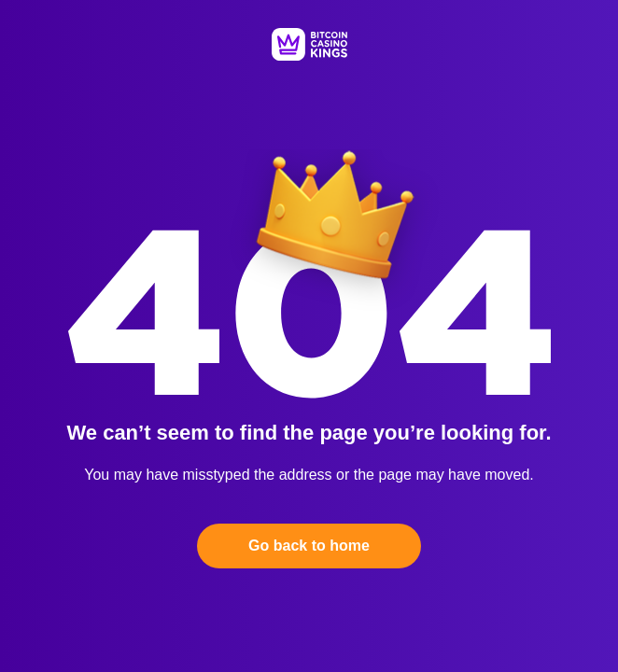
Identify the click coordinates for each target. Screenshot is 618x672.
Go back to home (309, 546)
